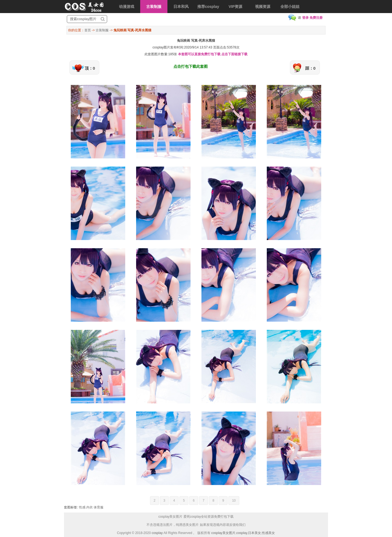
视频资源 (263, 7)
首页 (88, 30)
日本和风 (181, 7)
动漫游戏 (127, 7)
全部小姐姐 (290, 7)
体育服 (99, 507)
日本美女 (255, 533)
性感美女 (268, 533)
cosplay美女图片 (223, 533)
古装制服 (154, 7)
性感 (82, 507)
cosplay (157, 533)
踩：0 (310, 68)
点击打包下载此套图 (191, 66)
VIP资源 (236, 7)
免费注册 (316, 18)
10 (234, 501)
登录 (305, 18)
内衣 (90, 507)
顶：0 (90, 68)
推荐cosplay (208, 7)
